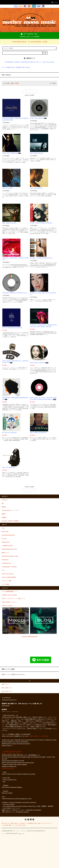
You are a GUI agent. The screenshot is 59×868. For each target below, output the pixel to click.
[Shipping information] (8, 768)
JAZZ (3, 528)
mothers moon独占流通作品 (9, 577)
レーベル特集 (5, 584)
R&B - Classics (26, 67)
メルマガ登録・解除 (6, 825)
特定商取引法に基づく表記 (34, 823)
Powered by (13, 834)
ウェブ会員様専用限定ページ (9, 592)
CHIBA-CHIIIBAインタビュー (9, 602)
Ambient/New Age (6, 563)
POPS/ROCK (5, 560)
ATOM (24, 825)
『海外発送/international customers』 (12, 751)
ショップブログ (15, 825)
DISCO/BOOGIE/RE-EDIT (8, 535)
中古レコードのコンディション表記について (14, 599)
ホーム (4, 67)
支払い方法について (6, 823)
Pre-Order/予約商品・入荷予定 (38, 42)
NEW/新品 (18, 67)
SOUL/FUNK (5, 532)
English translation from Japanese (11, 753)
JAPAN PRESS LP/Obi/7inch (28, 62)
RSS (20, 825)
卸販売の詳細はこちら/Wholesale (39, 736)
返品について (24, 823)
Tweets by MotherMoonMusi (29, 637)
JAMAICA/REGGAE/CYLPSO (9, 549)
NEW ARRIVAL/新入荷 (19, 42)
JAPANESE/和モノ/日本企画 (12, 62)
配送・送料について (16, 823)
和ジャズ (39, 62)
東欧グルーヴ (5, 553)
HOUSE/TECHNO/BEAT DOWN (10, 556)
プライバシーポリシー (46, 823)
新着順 (17, 83)
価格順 (12, 83)
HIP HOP (4, 539)
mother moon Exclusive (48, 62)
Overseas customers (7, 606)
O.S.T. (3, 570)
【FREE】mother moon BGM (9, 595)
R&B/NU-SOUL (10, 67)
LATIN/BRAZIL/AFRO (7, 546)
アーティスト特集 (7, 581)
